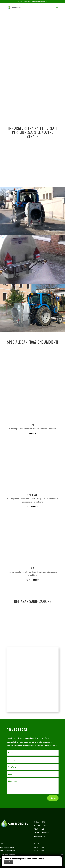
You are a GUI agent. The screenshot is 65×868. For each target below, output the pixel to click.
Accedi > (8, 862)
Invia (53, 798)
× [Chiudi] (62, 856)
